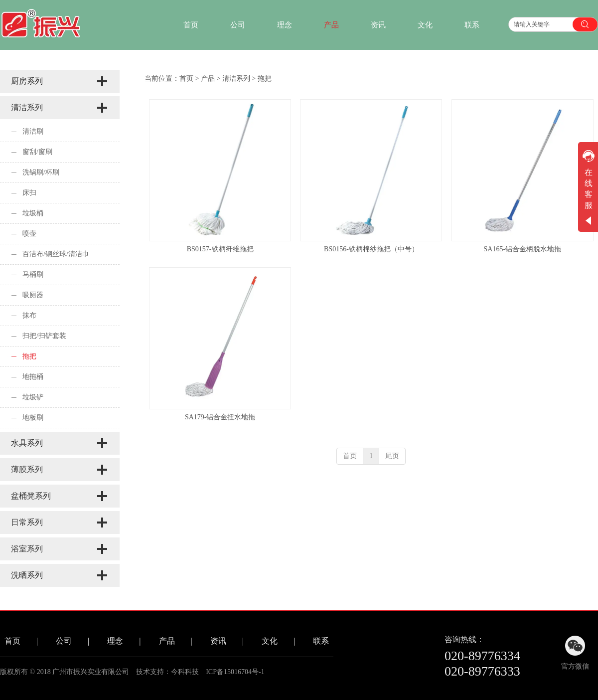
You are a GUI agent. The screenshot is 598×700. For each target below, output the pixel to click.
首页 (186, 79)
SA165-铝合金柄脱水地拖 (523, 249)
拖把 (265, 79)
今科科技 (185, 672)
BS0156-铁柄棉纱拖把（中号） (371, 249)
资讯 (218, 641)
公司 (64, 641)
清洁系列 (236, 79)
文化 (270, 641)
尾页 (392, 456)
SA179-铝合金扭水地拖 (220, 417)
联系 (321, 641)
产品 (208, 79)
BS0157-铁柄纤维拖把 (220, 249)
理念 (115, 641)
